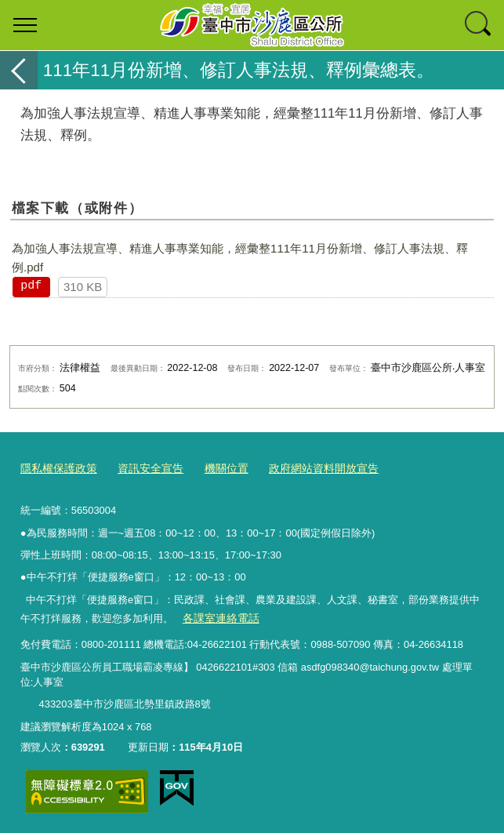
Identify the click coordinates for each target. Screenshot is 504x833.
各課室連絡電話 (218, 616)
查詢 (479, 25)
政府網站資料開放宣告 (306, 468)
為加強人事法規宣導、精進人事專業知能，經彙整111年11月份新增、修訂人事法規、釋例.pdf (240, 258)
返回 (19, 70)
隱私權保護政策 (56, 468)
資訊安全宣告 (143, 468)
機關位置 (215, 468)
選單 (25, 25)
